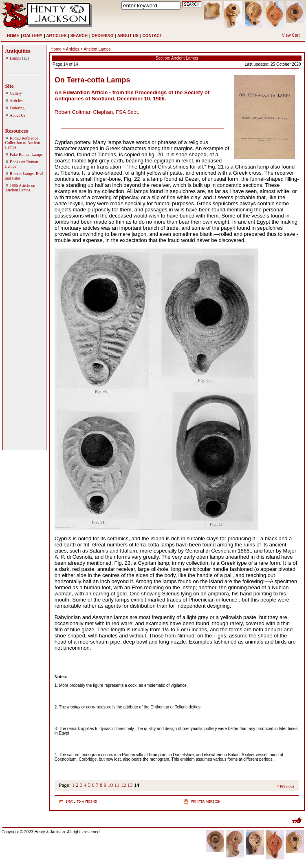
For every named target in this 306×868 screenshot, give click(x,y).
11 (117, 785)
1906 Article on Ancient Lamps (20, 188)
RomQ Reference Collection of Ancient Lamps (23, 143)
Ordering (17, 108)
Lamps (15, 58)
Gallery (16, 93)
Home (56, 49)
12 (123, 785)
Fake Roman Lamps (26, 154)
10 (110, 785)
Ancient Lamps (97, 49)
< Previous (285, 786)
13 (130, 785)
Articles (16, 101)
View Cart (291, 35)
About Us (17, 115)
